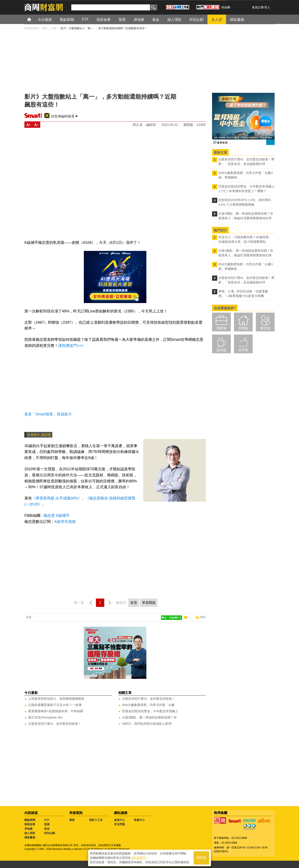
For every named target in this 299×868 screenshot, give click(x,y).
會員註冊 (258, 7)
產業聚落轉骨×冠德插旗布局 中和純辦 (56, 711)
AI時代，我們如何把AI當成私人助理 (147, 724)
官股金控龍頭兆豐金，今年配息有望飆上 (150, 711)
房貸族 (243, 328)
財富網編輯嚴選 (63, 116)
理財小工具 (96, 820)
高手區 (243, 350)
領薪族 (221, 328)
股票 (47, 824)
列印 (203, 617)
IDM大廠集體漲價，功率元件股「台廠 (148, 705)
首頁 (33, 19)
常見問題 (119, 824)
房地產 (28, 829)
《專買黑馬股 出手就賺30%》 (57, 498)
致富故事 (30, 824)
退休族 (221, 350)
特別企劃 (50, 833)
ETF (47, 820)
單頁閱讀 (149, 603)
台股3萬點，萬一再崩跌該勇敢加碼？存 (149, 717)
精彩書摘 (30, 837)
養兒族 (265, 328)
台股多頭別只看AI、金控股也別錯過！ (55, 724)
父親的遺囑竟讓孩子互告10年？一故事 (55, 705)
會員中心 (119, 820)
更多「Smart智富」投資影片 (48, 414)
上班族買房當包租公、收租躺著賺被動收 (56, 699)
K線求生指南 (66, 522)
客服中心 (139, 820)
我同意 (201, 858)
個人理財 (30, 833)
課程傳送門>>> (71, 346)
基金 (47, 829)
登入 (267, 7)
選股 (72, 820)
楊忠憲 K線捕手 (57, 516)
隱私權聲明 (138, 858)
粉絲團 (226, 7)
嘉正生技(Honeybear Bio (45, 717)
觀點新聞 (30, 820)
